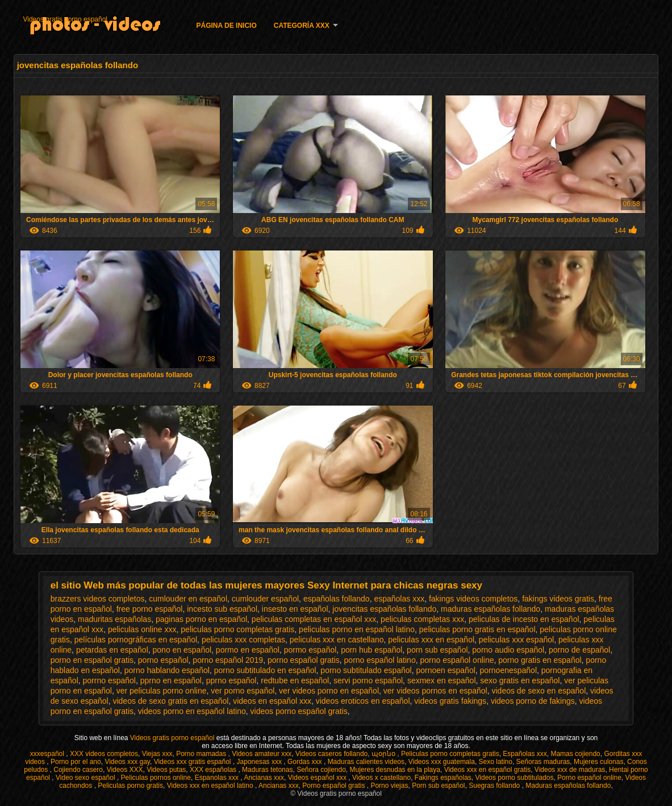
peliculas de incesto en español (524, 619)
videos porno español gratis (299, 711)
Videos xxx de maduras (570, 770)
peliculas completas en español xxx (314, 619)
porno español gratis (304, 660)
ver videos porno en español (329, 691)
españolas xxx (399, 599)
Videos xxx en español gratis (488, 770)
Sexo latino (496, 762)
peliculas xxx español (516, 640)
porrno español (109, 680)
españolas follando (337, 599)
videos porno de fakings (533, 701)
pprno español (231, 680)
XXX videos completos (104, 754)
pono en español (182, 650)
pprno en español (171, 680)
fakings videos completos (473, 599)
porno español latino (380, 660)
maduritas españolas (114, 619)
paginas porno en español (201, 619)
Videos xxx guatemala (442, 762)
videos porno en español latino (192, 711)
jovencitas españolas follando (384, 609)
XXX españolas (214, 770)
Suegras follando (495, 786)
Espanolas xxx (218, 778)
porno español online (457, 660)
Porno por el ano (76, 762)
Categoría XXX (302, 26)
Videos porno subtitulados (515, 778)
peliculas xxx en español (431, 640)
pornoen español (445, 670)
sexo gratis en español (520, 680)
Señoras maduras (543, 762)
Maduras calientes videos (366, 762)
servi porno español (368, 680)
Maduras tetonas (267, 770)
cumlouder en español (188, 599)
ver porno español (243, 691)
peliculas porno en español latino (357, 629)
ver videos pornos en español (435, 691)
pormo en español (248, 650)
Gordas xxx (306, 762)
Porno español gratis (334, 786)
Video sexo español (86, 778)
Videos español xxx (318, 778)
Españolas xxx (525, 754)
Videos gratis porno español (65, 19)
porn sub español (437, 650)
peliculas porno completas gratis (237, 629)
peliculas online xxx (142, 629)
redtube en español (295, 680)
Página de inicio (226, 26)
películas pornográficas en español (136, 640)
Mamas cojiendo (575, 754)
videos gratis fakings (450, 701)
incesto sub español (222, 609)
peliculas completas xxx (422, 619)
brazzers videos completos (98, 599)
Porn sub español (438, 786)
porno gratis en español (540, 660)
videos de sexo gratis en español (170, 701)
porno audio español (508, 650)
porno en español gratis (92, 660)
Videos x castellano (381, 778)
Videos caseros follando (331, 754)
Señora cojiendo (321, 770)
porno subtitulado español (366, 670)
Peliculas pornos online (156, 778)
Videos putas (166, 770)
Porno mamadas (202, 754)
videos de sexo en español (539, 691)
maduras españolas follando (491, 609)
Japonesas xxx (260, 762)
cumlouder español (265, 599)
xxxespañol (48, 754)
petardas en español (112, 650)
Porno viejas (389, 786)
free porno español (150, 609)
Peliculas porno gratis (130, 786)
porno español (163, 660)
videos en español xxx (272, 701)
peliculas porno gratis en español (477, 629)
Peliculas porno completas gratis (450, 754)
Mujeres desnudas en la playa (395, 770)
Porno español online (589, 778)
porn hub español (372, 650)
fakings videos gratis (558, 599)
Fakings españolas (443, 778)
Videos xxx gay (127, 762)
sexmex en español (442, 680)
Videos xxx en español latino (211, 786)
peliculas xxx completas (243, 640)
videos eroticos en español (363, 701)
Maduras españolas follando (568, 786)
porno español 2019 (228, 660)
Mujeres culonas (598, 762)
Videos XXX (125, 770)
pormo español (310, 650)
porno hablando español (167, 670)
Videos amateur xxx (262, 754)
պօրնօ (384, 754)
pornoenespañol (508, 670)
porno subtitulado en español (265, 670)
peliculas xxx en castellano (337, 640)
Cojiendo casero (78, 770)
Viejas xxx (157, 754)
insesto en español (295, 609)
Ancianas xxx (264, 778)
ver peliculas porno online (162, 691)
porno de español (579, 650)
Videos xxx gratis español (193, 762)
